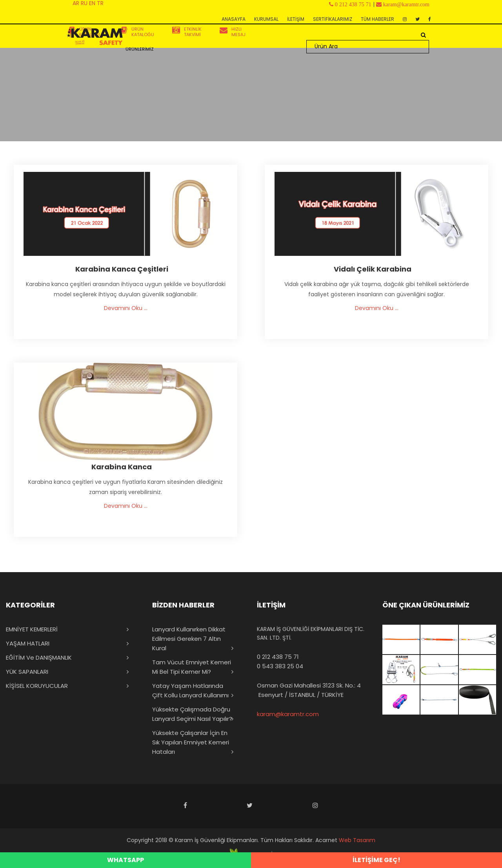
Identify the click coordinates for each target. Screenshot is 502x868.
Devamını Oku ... (126, 308)
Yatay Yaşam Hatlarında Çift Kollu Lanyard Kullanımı (190, 690)
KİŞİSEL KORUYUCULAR (37, 686)
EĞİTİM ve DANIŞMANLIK (39, 657)
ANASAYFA (234, 19)
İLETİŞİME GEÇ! (376, 860)
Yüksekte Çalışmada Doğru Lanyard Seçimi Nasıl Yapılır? (192, 714)
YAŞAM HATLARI (28, 643)
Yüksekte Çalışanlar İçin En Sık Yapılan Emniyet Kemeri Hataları (191, 742)
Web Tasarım (357, 840)
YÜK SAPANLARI (27, 672)
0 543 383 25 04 (280, 666)
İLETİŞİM (296, 19)
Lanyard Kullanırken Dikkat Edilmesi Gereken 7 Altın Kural (189, 639)
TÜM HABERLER (377, 19)
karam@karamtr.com (288, 714)
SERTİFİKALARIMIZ (333, 19)
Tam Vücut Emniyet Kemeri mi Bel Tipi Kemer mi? (192, 667)
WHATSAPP (125, 860)
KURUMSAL (266, 19)
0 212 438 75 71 (278, 657)
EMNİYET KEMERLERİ (32, 629)
